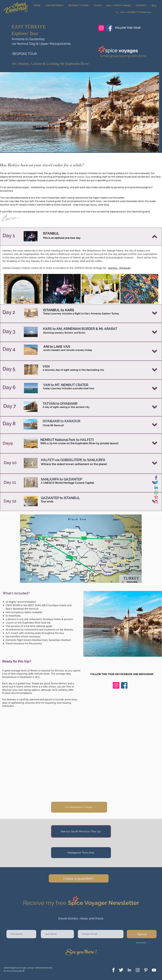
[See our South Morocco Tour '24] (81, 831)
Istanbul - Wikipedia (119, 268)
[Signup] (142, 934)
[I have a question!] (79, 878)
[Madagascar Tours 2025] (81, 853)
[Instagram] (101, 28)
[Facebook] (109, 28)
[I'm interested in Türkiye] (79, 807)
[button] (54, 5)
